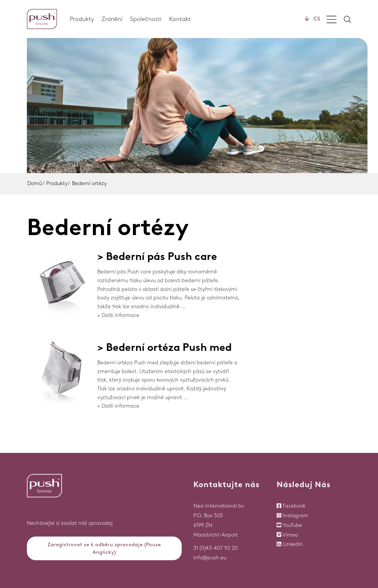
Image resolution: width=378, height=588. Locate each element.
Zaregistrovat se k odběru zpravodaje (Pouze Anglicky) (104, 548)
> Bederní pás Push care (157, 256)
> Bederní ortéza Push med (164, 347)
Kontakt (180, 19)
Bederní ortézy (89, 183)
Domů (34, 183)
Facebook (294, 506)
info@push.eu (210, 558)
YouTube (292, 525)
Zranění (112, 19)
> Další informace (118, 315)
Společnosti (146, 19)
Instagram (295, 515)
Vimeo (290, 535)
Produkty (82, 19)
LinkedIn (293, 544)
